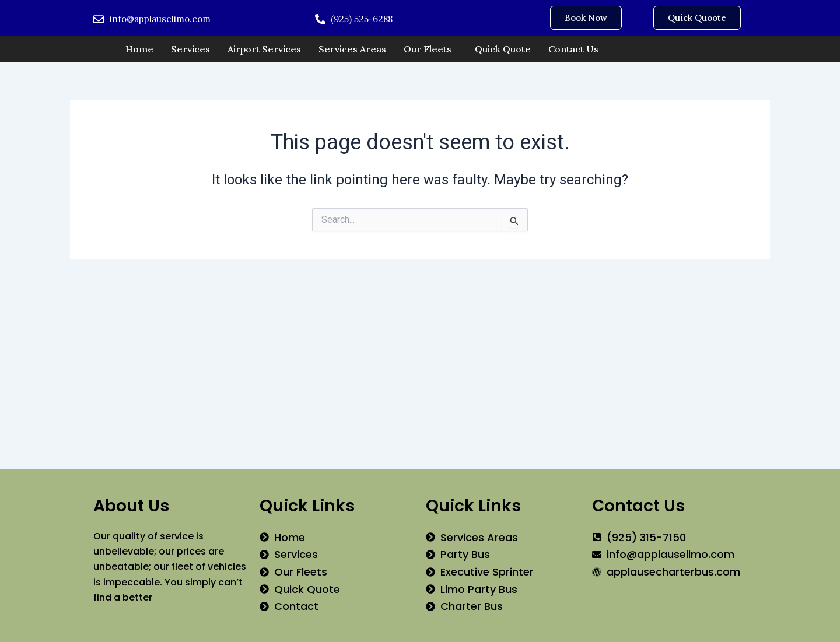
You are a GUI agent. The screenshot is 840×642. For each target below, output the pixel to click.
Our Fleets (428, 49)
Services (190, 49)
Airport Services (264, 49)
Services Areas (352, 49)
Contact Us (573, 49)
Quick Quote (503, 49)
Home (139, 49)
